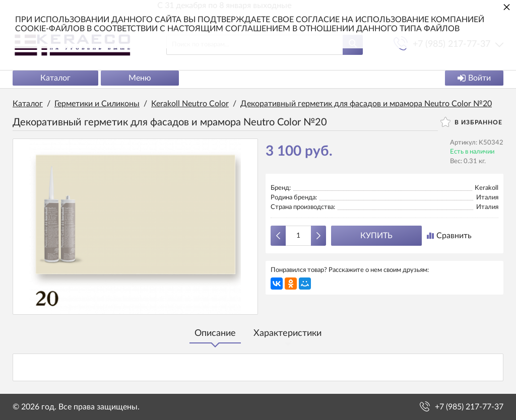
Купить (376, 236)
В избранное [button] (471, 122)
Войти (474, 78)
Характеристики (287, 333)
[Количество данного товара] (298, 236)
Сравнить (449, 236)
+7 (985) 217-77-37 (469, 407)
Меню (140, 78)
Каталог (55, 78)
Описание (215, 333)
